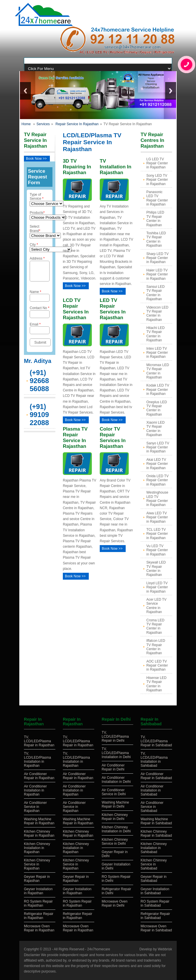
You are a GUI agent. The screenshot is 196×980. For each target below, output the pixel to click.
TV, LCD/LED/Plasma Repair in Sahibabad (156, 741)
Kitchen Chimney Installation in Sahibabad (154, 848)
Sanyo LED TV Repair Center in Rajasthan (158, 447)
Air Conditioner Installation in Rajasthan (35, 790)
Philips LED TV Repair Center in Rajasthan (155, 219)
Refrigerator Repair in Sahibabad (155, 916)
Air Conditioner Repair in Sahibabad (156, 776)
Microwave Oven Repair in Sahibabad (156, 928)
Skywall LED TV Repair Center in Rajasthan (156, 569)
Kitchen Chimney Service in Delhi (115, 842)
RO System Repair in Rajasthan (38, 903)
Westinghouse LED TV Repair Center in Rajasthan (157, 499)
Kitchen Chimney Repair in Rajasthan (39, 834)
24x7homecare (99, 949)
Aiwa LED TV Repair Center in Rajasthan (157, 517)
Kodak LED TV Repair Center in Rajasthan (158, 390)
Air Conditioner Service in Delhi (114, 792)
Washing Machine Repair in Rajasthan (39, 821)
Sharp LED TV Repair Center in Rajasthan (158, 258)
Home (26, 124)
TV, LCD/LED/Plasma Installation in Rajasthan (37, 760)
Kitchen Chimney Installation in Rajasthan (37, 848)
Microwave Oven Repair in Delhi (115, 903)
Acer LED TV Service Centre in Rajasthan (157, 606)
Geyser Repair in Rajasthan (37, 879)
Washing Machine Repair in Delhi (115, 804)
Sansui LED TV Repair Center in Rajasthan (156, 293)
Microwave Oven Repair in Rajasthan (39, 928)
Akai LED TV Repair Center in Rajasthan (157, 464)
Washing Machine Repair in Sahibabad (156, 821)
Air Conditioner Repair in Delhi (113, 767)
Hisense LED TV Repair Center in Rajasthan (157, 684)
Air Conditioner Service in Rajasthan (35, 807)
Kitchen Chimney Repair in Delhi (115, 817)
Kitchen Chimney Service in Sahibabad (154, 864)
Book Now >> (36, 159)
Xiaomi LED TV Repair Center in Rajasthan (156, 429)
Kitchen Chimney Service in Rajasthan (37, 864)
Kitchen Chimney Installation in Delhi (116, 829)
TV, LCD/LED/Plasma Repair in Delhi (115, 737)
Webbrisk (165, 949)
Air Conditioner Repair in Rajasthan (39, 776)
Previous (25, 91)
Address (40, 271)
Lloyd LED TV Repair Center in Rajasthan (157, 587)
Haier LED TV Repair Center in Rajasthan (157, 274)
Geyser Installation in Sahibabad (155, 891)
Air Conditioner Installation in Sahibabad (152, 790)
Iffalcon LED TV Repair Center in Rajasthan (156, 647)
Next (171, 91)
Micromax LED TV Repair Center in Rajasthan (158, 371)
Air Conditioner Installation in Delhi (116, 780)
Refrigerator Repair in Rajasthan (39, 916)
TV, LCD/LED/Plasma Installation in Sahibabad (154, 760)
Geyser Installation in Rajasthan (38, 891)
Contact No (40, 315)
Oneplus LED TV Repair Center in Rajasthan (157, 408)
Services (43, 124)
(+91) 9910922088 (39, 418)
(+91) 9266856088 (39, 384)
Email (40, 332)
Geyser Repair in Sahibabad (154, 879)
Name (40, 299)
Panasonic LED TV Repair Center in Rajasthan (157, 198)
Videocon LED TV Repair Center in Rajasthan (158, 314)
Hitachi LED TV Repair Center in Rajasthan (156, 334)
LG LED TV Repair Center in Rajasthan (157, 163)
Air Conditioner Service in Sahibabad (152, 807)
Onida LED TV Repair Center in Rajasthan (158, 480)
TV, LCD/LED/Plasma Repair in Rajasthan (39, 741)
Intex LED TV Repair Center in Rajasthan (157, 353)
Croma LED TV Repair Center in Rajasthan (156, 626)
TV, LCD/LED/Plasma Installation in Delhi (116, 753)
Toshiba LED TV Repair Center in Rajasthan (156, 239)
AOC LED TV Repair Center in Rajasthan (157, 666)
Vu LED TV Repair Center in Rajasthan (157, 550)
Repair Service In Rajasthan (77, 124)
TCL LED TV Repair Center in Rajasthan (157, 534)
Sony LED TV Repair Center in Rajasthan (157, 180)
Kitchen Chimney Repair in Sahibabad (156, 834)
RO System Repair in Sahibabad (155, 903)
